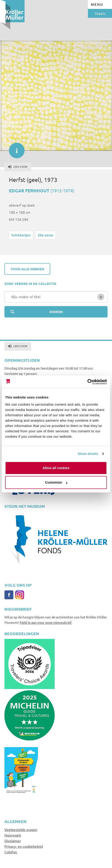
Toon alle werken (27, 269)
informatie (15, 148)
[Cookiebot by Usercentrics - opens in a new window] (87, 382)
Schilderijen (21, 235)
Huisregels (13, 835)
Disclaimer (13, 841)
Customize (56, 482)
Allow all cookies (56, 468)
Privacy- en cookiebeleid (24, 846)
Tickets (100, 13)
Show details (88, 454)
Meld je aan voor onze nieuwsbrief (46, 622)
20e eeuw (46, 235)
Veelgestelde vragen (21, 829)
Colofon (11, 852)
